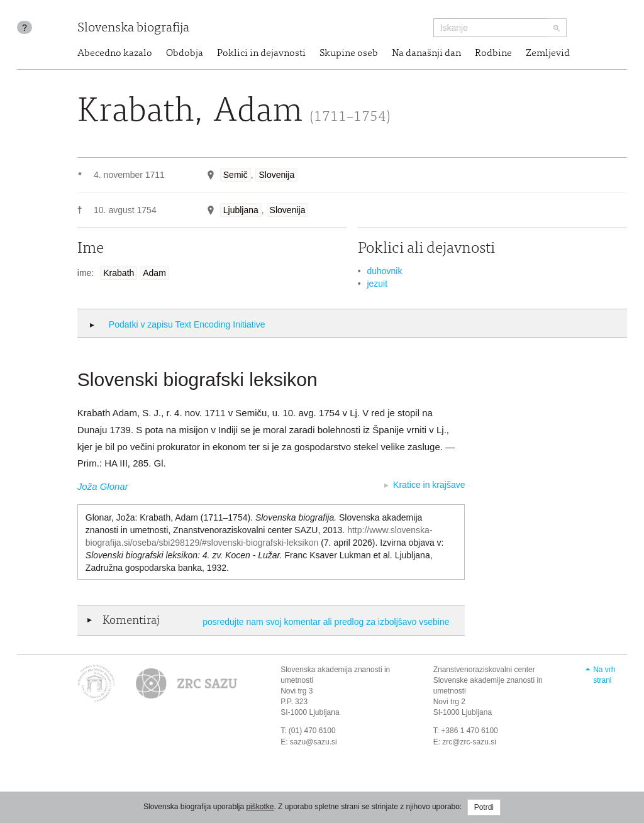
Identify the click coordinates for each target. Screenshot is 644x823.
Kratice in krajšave (429, 485)
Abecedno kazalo (115, 53)
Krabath (119, 273)
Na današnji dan (426, 53)
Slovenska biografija (133, 29)
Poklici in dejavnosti (261, 53)
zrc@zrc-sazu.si (469, 742)
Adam (154, 273)
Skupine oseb (349, 53)
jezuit (377, 284)
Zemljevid (548, 53)
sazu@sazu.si (314, 742)
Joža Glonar (103, 486)
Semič (236, 175)
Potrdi (484, 807)
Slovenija (276, 175)
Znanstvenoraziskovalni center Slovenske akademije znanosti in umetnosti (488, 680)
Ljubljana (241, 210)
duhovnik (384, 271)
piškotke (260, 807)
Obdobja (185, 53)
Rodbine (493, 53)
